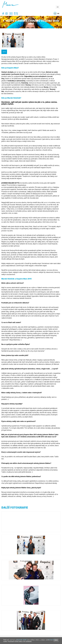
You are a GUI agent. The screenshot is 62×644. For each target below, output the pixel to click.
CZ (55, 13)
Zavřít (56, 640)
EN (58, 13)
